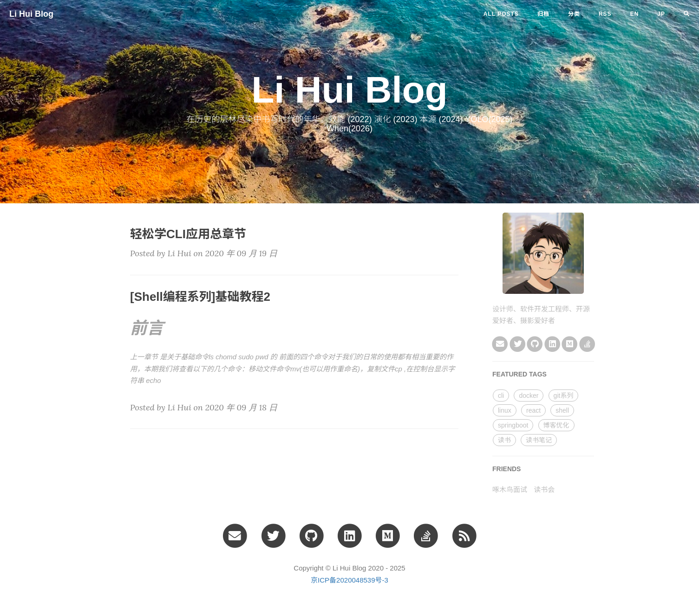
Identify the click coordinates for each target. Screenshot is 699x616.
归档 (543, 14)
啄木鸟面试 (510, 490)
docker (529, 396)
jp (661, 14)
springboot (513, 425)
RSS (605, 14)
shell (562, 410)
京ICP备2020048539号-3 (349, 580)
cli (501, 396)
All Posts (501, 14)
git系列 (564, 396)
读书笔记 (539, 440)
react (533, 410)
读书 (504, 440)
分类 (574, 14)
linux (505, 410)
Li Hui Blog (31, 14)
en (635, 14)
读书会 (544, 490)
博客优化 (556, 425)
